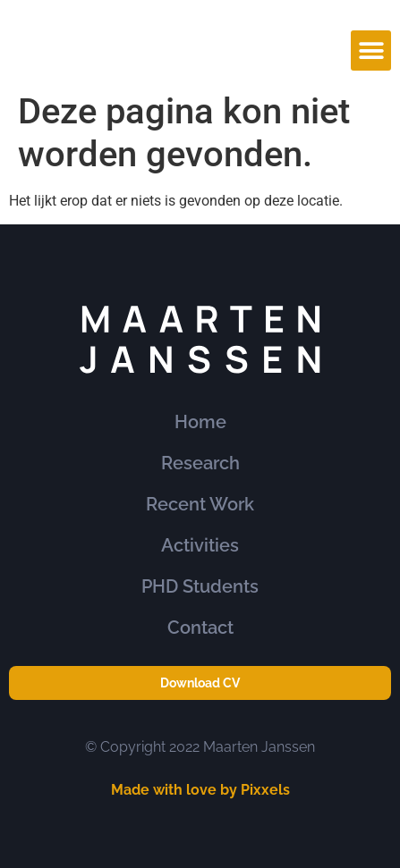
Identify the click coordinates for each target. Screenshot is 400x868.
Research (200, 463)
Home (200, 422)
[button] (371, 51)
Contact (200, 628)
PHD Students (200, 586)
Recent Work (200, 504)
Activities (200, 545)
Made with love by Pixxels (200, 790)
